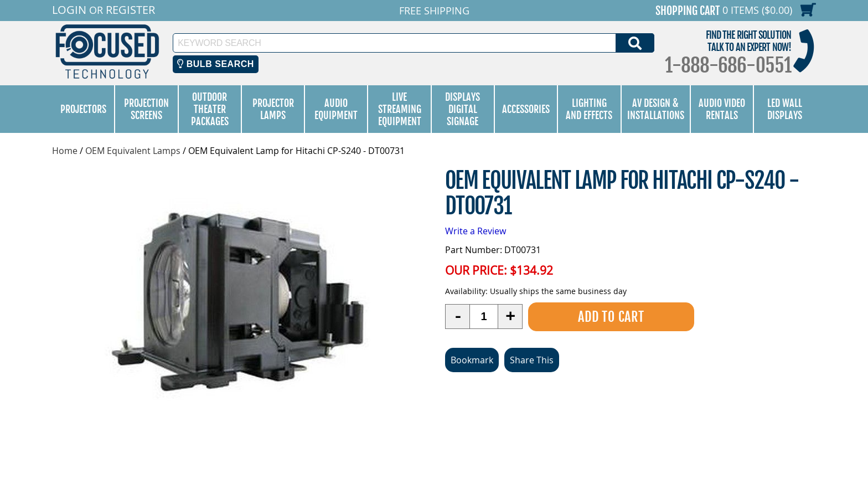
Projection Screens (146, 109)
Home (65, 151)
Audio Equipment (336, 109)
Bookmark (472, 359)
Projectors (83, 109)
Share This (532, 359)
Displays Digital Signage (463, 109)
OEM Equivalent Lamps (133, 151)
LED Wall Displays (785, 109)
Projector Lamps (273, 109)
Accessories (526, 109)
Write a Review (476, 231)
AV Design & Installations (656, 109)
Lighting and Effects (589, 109)
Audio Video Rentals (722, 109)
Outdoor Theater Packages (210, 109)
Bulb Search (216, 64)
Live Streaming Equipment (400, 109)
